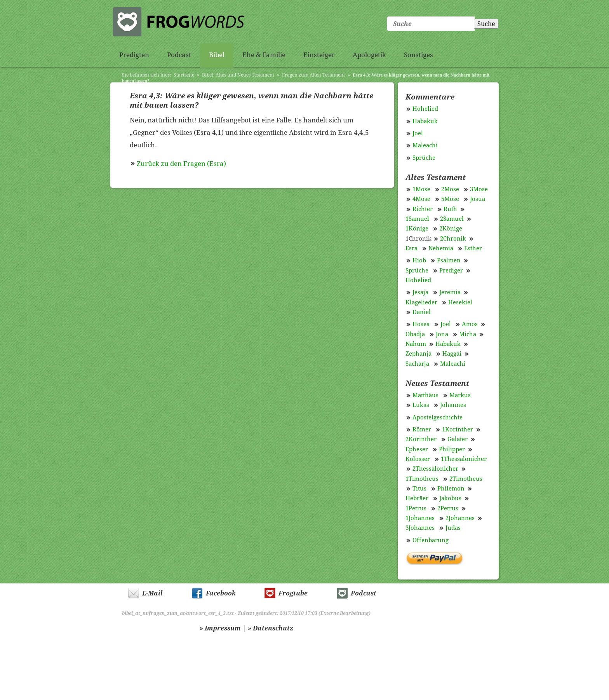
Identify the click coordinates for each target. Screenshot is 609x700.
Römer (422, 429)
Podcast (179, 55)
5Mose (450, 199)
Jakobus (450, 498)
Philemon (451, 489)
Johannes (453, 405)
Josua (478, 199)
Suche (486, 24)
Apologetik (369, 55)
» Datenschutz (271, 628)
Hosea (421, 324)
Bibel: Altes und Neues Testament (238, 75)
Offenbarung (431, 540)
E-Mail (152, 593)
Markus (460, 395)
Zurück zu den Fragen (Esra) (181, 164)
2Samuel (452, 219)
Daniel (422, 312)
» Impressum (220, 628)
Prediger (451, 271)
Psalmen (449, 260)
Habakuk (425, 121)
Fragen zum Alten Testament (313, 75)
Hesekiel (460, 302)
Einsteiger (319, 55)
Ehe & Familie (264, 55)
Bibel (217, 55)
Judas (453, 528)
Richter (423, 209)
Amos (470, 324)
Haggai (452, 354)
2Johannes (460, 518)
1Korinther (458, 429)
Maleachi (425, 145)
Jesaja (420, 292)
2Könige (451, 229)
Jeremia (450, 292)
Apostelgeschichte (438, 417)
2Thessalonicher (435, 469)
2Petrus (448, 508)
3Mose (479, 189)
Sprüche (424, 158)
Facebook (221, 593)
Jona (442, 334)
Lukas (421, 405)
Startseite (184, 75)
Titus (419, 489)
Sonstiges (418, 55)
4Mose (421, 199)
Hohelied (425, 109)
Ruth (450, 209)
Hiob (419, 260)
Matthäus (425, 395)
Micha (468, 334)
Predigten (134, 55)
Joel (418, 133)
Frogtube (293, 593)
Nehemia (441, 248)
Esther (473, 248)
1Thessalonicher (464, 459)
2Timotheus (466, 479)
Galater (458, 439)
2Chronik (453, 239)
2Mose (450, 189)
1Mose (421, 189)
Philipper (452, 449)
